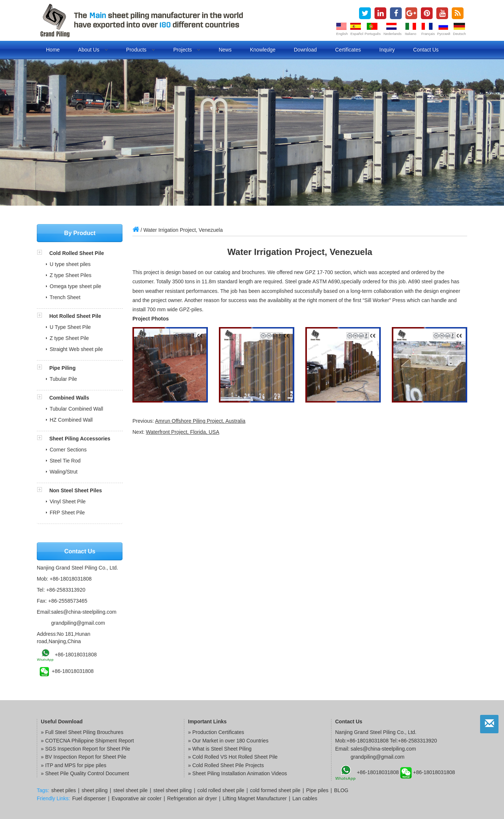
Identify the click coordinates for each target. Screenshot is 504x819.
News (225, 50)
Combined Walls (69, 398)
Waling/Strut (64, 472)
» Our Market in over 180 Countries (228, 741)
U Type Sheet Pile (70, 327)
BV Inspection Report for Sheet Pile (86, 757)
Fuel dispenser (89, 798)
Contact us (426, 50)
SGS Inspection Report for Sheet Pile (88, 749)
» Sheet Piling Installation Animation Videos (237, 773)
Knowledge (262, 50)
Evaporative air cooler (136, 798)
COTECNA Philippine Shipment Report (90, 741)
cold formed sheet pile (275, 790)
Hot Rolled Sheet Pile (75, 316)
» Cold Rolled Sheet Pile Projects (226, 765)
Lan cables (305, 798)
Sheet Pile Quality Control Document (87, 773)
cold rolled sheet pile (221, 790)
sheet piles (63, 790)
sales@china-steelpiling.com (84, 612)
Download (305, 50)
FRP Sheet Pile (67, 513)
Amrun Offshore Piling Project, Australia (200, 421)
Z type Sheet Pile (69, 338)
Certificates (348, 50)
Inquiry (387, 50)
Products (141, 50)
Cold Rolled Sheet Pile (77, 253)
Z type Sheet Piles (71, 275)
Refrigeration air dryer (192, 798)
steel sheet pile (130, 790)
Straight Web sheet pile (76, 349)
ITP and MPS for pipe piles (76, 765)
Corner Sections (68, 450)
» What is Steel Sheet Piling (220, 749)
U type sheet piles (70, 264)
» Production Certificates (216, 732)
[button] (43, 253)
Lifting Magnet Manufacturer (255, 798)
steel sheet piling (173, 790)
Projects (187, 50)
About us (93, 50)
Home (53, 50)
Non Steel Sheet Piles (76, 490)
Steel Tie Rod (65, 461)
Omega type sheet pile (75, 286)
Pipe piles (317, 790)
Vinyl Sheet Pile (68, 501)
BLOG (341, 790)
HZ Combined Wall (71, 420)
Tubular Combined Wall (76, 409)
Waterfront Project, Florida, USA (183, 432)
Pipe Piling (63, 368)
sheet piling (95, 790)
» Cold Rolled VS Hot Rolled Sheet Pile (233, 757)
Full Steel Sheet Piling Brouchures (84, 732)
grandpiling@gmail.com (78, 623)
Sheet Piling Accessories (80, 439)
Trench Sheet (65, 297)
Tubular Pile (63, 379)
